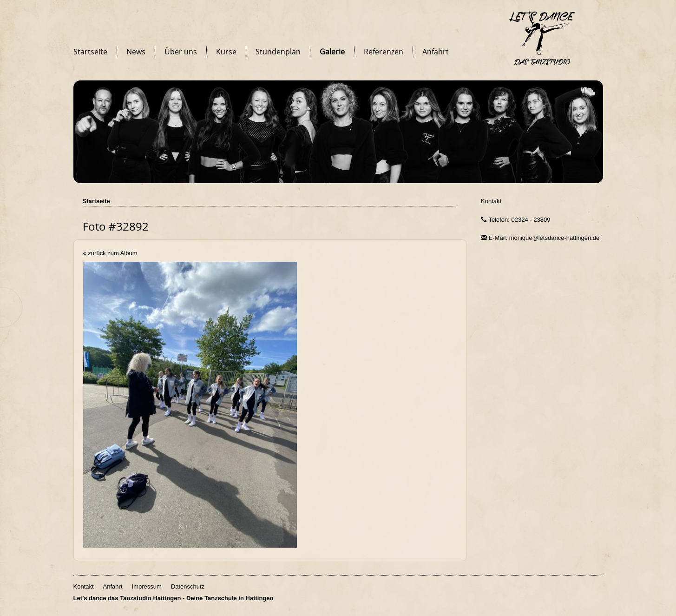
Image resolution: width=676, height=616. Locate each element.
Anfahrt (436, 52)
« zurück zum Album (110, 253)
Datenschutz (188, 586)
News (136, 52)
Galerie (332, 52)
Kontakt (491, 201)
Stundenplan (278, 52)
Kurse (226, 52)
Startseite (90, 52)
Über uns (181, 52)
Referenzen (384, 52)
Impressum (147, 586)
